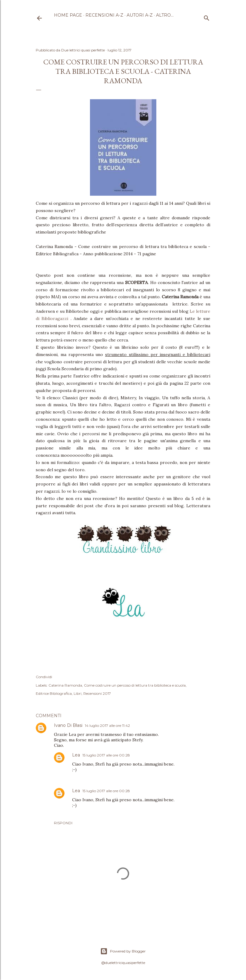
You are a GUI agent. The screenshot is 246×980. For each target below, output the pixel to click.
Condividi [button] (44, 677)
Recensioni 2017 (97, 693)
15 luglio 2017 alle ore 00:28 (106, 755)
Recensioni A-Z (104, 15)
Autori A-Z (140, 15)
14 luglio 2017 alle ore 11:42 (107, 725)
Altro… (165, 15)
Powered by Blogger (123, 951)
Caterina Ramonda (65, 685)
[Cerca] (207, 17)
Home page (68, 15)
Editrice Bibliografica (54, 693)
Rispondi (63, 823)
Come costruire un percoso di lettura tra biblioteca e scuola (135, 685)
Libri (78, 693)
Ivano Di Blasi (68, 725)
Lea (76, 755)
